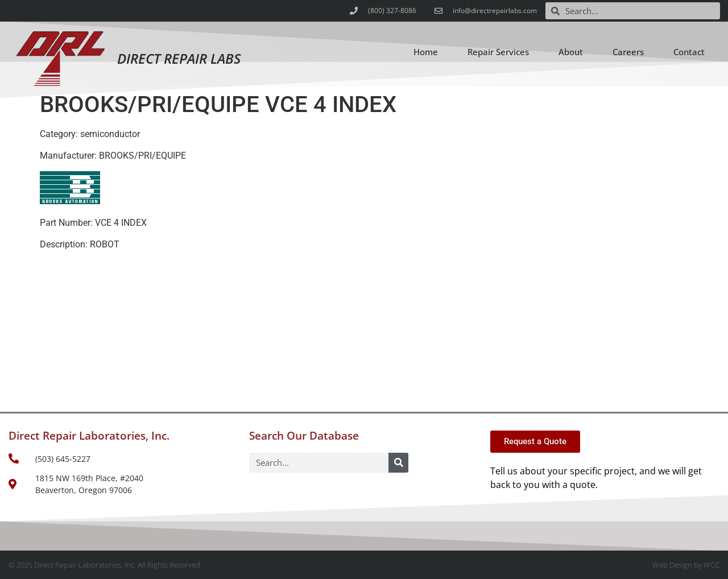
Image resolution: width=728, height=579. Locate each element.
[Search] (398, 463)
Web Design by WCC (686, 565)
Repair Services (498, 52)
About (571, 52)
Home (426, 52)
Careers (628, 52)
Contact (689, 52)
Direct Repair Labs (179, 58)
